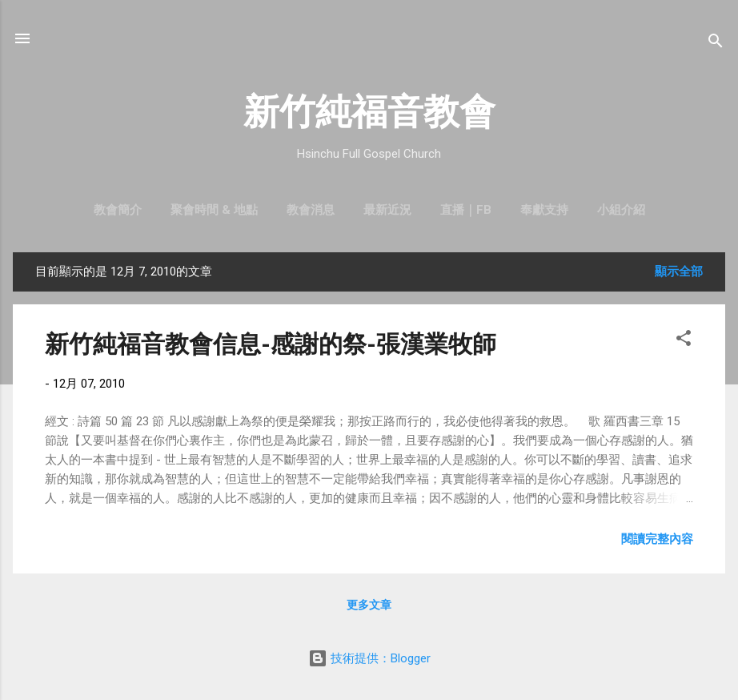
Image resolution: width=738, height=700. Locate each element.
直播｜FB (466, 210)
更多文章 (369, 605)
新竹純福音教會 (369, 112)
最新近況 (387, 210)
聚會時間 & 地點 (214, 210)
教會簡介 (118, 210)
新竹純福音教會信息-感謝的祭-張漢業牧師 (271, 344)
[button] (684, 341)
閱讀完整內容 (657, 539)
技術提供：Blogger (369, 658)
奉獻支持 (544, 210)
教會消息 (311, 210)
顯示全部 (679, 272)
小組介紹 (621, 210)
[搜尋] (716, 44)
